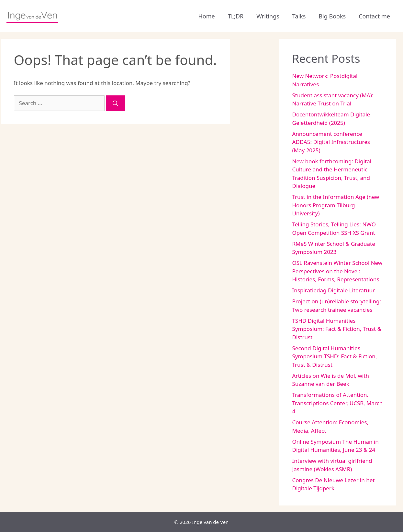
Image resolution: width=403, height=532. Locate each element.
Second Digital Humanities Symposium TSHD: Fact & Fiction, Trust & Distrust (335, 356)
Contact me (374, 16)
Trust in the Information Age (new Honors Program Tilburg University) (336, 205)
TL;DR (236, 16)
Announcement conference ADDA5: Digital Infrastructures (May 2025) (331, 142)
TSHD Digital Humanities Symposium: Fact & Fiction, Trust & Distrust (337, 329)
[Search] (115, 103)
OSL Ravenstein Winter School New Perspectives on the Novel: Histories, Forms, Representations (337, 271)
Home (206, 16)
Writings (268, 16)
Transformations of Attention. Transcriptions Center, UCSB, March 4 (338, 403)
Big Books (332, 16)
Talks (299, 16)
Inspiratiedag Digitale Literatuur (334, 290)
